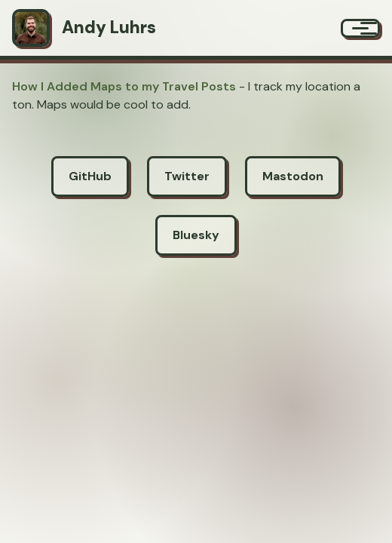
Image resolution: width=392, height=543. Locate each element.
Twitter (187, 176)
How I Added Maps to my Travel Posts (124, 86)
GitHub (90, 176)
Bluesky (196, 235)
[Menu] (360, 28)
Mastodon (293, 176)
